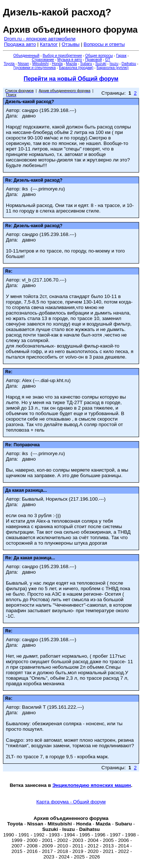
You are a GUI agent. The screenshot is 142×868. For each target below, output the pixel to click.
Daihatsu (129, 64)
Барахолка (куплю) (112, 68)
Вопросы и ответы (104, 44)
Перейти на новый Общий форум (71, 79)
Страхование (43, 60)
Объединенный (26, 56)
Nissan (23, 64)
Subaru (86, 64)
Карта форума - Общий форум (71, 802)
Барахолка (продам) (76, 68)
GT (108, 60)
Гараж (121, 56)
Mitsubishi (40, 64)
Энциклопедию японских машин (92, 785)
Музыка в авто (70, 60)
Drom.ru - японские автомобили (40, 39)
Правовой (93, 60)
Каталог (49, 44)
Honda (57, 64)
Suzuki (101, 64)
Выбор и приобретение (62, 56)
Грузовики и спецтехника (35, 68)
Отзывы (71, 44)
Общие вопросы (99, 56)
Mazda (72, 64)
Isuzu (114, 64)
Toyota (9, 64)
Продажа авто (20, 44)
